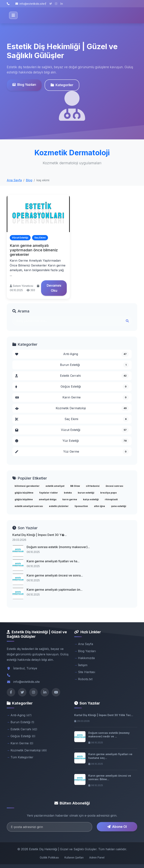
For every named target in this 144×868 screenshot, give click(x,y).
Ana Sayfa (14, 180)
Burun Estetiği (94, 365)
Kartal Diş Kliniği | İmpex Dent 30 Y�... (40, 535)
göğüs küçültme (24, 493)
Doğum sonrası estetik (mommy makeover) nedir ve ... (109, 735)
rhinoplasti (111, 499)
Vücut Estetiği (72, 430)
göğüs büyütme (24, 499)
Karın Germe (72, 397)
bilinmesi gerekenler (27, 486)
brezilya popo (108, 493)
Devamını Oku (54, 288)
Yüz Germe (72, 452)
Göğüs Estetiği (72, 387)
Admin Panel (97, 857)
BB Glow (75, 486)
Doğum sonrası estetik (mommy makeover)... (58, 547)
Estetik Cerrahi (72, 376)
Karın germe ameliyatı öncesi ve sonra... (55, 575)
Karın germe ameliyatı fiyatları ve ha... (53, 561)
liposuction (81, 506)
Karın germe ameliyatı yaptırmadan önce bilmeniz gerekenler (34, 250)
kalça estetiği (91, 499)
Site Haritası (87, 672)
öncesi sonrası (114, 486)
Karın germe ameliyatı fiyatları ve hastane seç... (110, 756)
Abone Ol (117, 827)
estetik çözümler (59, 506)
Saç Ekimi (72, 419)
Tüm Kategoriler (22, 757)
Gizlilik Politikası (49, 857)
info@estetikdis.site (30, 4)
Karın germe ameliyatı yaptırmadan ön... (55, 590)
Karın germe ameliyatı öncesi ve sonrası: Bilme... (110, 777)
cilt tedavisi (93, 486)
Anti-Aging (72, 354)
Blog (29, 180)
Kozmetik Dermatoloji (72, 408)
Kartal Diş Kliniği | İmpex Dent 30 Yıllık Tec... (104, 715)
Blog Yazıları (24, 85)
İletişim (83, 665)
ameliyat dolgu (48, 499)
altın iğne (99, 506)
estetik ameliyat (55, 486)
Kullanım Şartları (74, 857)
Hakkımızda (86, 658)
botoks (68, 493)
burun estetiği (86, 493)
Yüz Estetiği (72, 441)
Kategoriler (62, 85)
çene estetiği (119, 506)
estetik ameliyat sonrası (29, 506)
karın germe (70, 499)
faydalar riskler (49, 493)
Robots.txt (85, 679)
